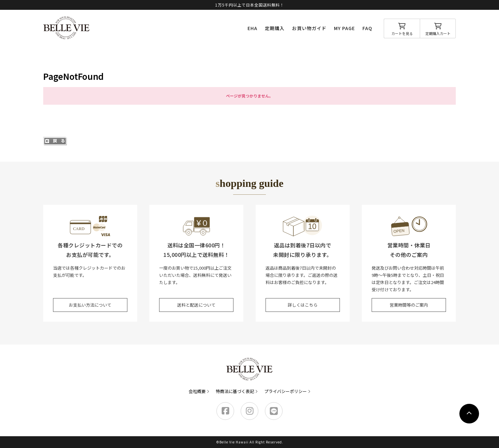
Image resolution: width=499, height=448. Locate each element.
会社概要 (197, 391)
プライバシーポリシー (286, 391)
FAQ (367, 28)
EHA (252, 28)
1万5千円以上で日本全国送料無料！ (250, 5)
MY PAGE (344, 28)
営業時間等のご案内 (409, 305)
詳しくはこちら (303, 305)
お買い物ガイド (309, 28)
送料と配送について (196, 305)
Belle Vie (66, 28)
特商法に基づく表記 (235, 391)
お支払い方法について (90, 305)
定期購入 (275, 28)
